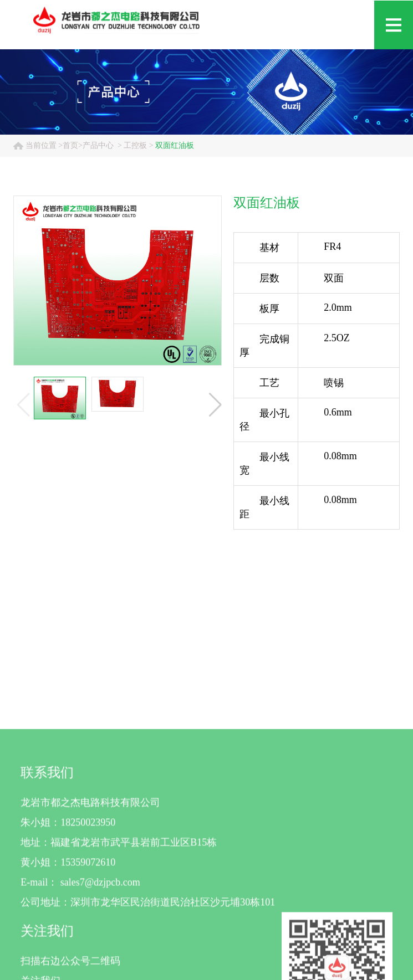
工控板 (135, 145)
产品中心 (98, 145)
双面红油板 (175, 145)
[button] (215, 405)
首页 (70, 145)
